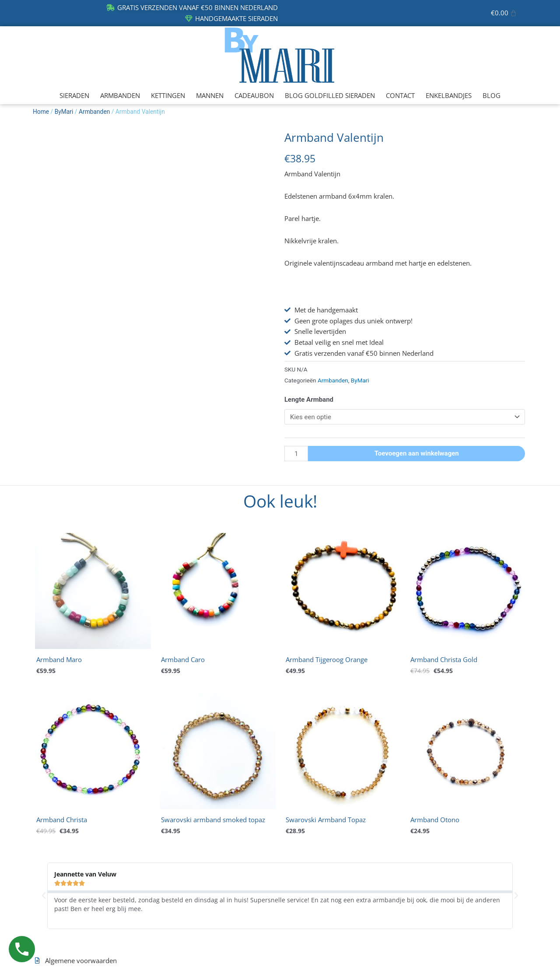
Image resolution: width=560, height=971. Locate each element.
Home (41, 112)
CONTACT (400, 95)
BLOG (492, 95)
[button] (44, 896)
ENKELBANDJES (449, 95)
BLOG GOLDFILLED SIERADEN (330, 95)
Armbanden (94, 112)
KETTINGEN (168, 95)
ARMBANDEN (120, 95)
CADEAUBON (254, 95)
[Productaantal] (296, 454)
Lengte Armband (309, 400)
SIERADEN (74, 95)
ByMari (64, 112)
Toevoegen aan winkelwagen (417, 453)
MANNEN (210, 95)
